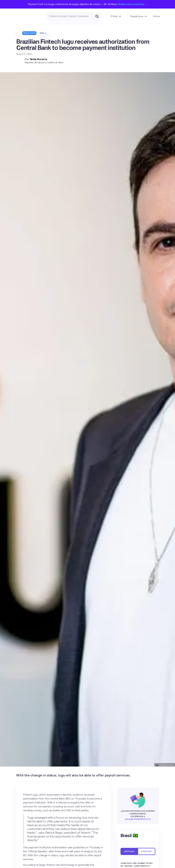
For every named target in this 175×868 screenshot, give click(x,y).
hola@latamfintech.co (138, 819)
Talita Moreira (38, 59)
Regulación (29, 33)
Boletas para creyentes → (133, 4)
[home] (25, 16)
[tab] (129, 851)
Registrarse (137, 16)
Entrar (157, 16)
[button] (116, 16)
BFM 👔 (43, 33)
